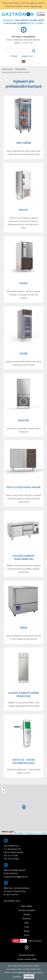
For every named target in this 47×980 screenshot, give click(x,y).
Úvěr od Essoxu (27, 941)
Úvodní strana (7, 69)
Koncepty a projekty (27, 910)
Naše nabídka (21, 69)
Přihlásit (14, 56)
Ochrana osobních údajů (27, 959)
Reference (27, 918)
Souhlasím (29, 976)
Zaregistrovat (27, 56)
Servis (27, 935)
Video (27, 923)
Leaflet (19, 833)
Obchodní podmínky (27, 955)
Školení (27, 931)
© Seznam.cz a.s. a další (35, 833)
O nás (27, 927)
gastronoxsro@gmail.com (17, 877)
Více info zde (36, 6)
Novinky (27, 914)
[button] (24, 807)
